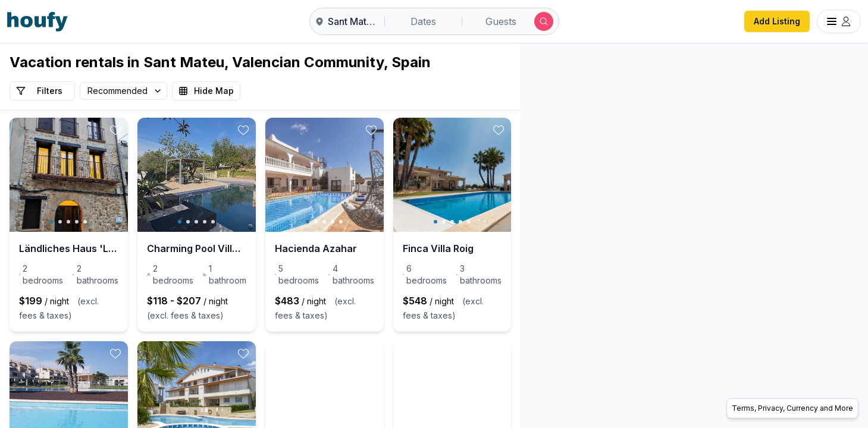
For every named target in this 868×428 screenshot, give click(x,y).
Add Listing (777, 21)
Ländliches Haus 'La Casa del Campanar (90, 248)
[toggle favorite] (158, 130)
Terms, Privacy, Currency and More (792, 408)
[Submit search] (544, 21)
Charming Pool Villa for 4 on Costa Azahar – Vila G (260, 248)
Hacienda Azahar (401, 248)
